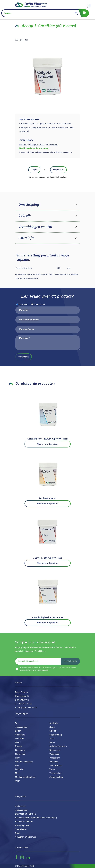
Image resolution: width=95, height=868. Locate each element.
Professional (39, 304)
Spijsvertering (56, 735)
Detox (18, 742)
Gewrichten (20, 754)
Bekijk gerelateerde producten (34, 148)
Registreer (58, 170)
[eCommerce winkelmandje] (84, 13)
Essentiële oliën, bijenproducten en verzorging (36, 818)
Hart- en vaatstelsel (24, 762)
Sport (52, 739)
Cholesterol (20, 735)
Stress (52, 742)
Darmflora (20, 739)
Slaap (52, 727)
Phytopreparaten (23, 825)
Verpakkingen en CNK (35, 227)
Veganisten (54, 754)
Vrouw (52, 769)
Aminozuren (21, 806)
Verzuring (54, 762)
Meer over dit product (47, 444)
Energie (19, 746)
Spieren (53, 731)
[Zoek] (76, 13)
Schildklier (54, 723)
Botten (18, 731)
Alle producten (22, 40)
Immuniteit (20, 769)
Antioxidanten (21, 727)
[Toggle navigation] (89, 6)
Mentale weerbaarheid (25, 777)
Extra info (26, 238)
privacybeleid (44, 670)
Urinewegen (55, 750)
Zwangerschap (56, 777)
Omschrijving (28, 205)
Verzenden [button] (24, 357)
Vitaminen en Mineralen (26, 837)
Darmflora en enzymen (25, 814)
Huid (17, 766)
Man (17, 773)
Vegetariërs (55, 758)
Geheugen (20, 750)
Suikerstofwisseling (58, 746)
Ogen (18, 781)
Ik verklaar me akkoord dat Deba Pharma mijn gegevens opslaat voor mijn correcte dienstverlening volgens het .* (48, 669)
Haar (17, 758)
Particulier (23, 304)
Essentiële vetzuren (24, 822)
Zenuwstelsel (55, 773)
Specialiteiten (21, 829)
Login (34, 170)
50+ (17, 723)
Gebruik (24, 216)
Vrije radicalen (56, 766)
